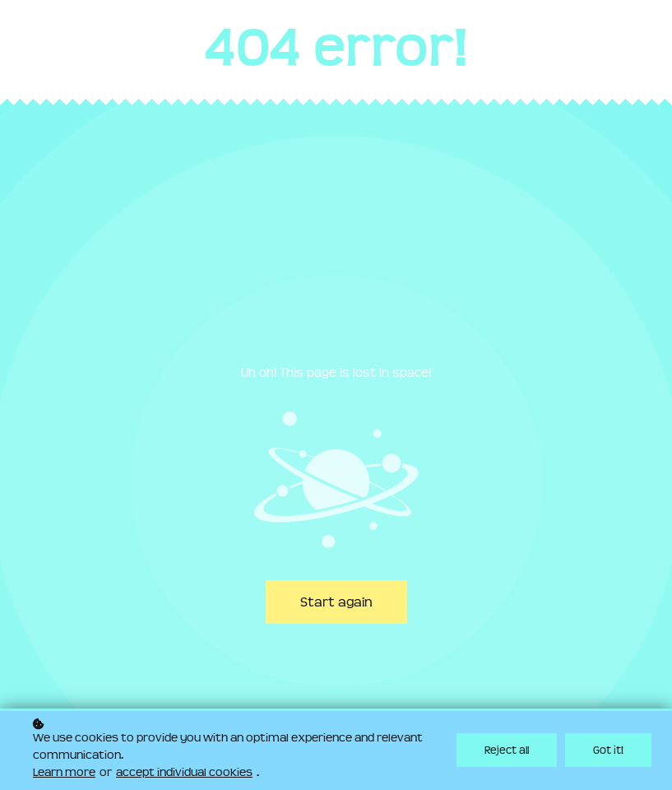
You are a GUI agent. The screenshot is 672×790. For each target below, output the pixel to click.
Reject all (507, 751)
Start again (336, 602)
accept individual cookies (184, 774)
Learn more (64, 774)
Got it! (608, 751)
